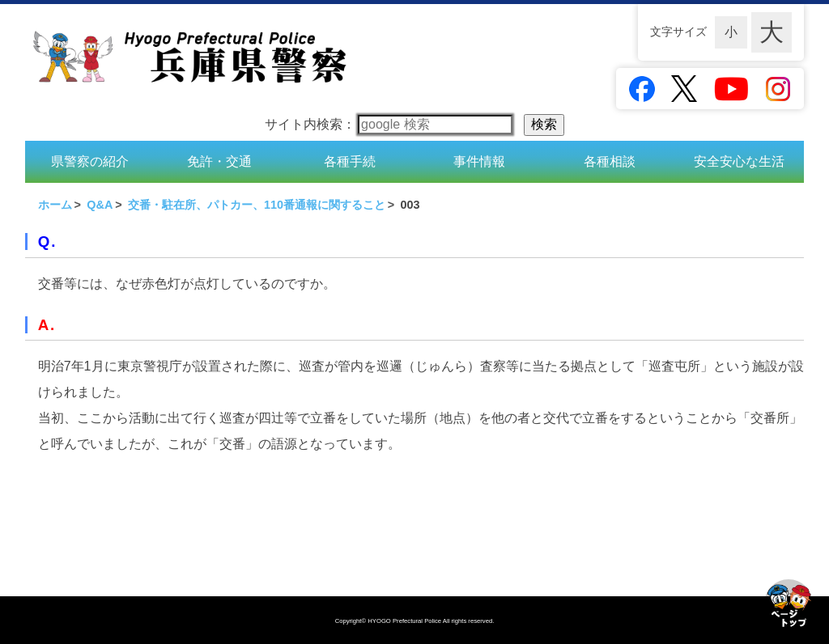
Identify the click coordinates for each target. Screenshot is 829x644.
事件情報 (479, 161)
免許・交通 (219, 161)
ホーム (55, 205)
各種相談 (610, 161)
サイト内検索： (389, 124)
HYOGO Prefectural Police (405, 621)
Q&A (100, 205)
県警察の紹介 (90, 161)
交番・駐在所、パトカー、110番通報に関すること (257, 205)
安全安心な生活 (739, 161)
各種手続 (350, 161)
